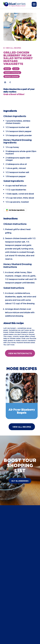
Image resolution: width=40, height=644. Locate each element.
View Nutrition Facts (20, 353)
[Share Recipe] (10, 82)
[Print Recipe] (5, 82)
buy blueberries (20, 481)
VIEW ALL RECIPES (13, 48)
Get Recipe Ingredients (17, 210)
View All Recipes (22, 427)
